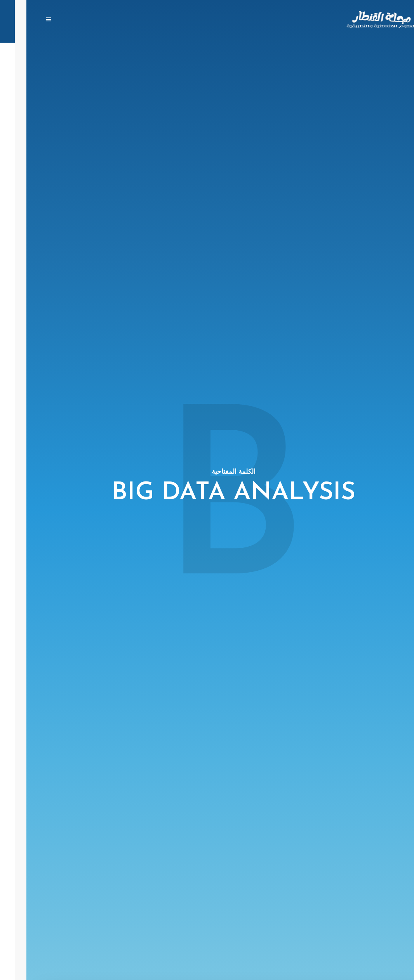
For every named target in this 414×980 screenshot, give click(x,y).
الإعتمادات (49, 20)
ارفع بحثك (210, 20)
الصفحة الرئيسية (287, 20)
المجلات (244, 20)
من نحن (122, 20)
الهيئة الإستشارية (165, 20)
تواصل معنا (87, 20)
